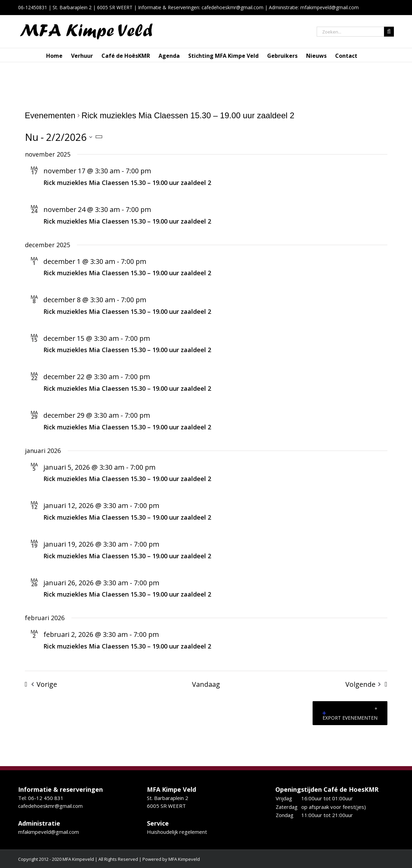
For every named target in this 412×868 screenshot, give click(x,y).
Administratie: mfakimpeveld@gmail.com (314, 7)
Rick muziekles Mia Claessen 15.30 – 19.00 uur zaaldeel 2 (127, 183)
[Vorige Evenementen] (39, 684)
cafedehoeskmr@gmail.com (232, 7)
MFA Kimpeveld (184, 859)
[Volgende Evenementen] (368, 684)
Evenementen (50, 115)
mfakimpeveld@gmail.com (49, 832)
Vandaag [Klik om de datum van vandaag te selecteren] (206, 684)
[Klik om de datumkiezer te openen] (65, 137)
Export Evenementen (350, 716)
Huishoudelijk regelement (177, 832)
